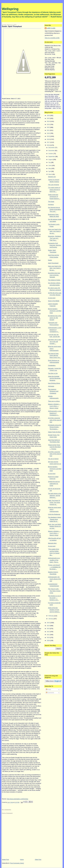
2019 (48, 136)
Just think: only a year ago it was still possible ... (55, 342)
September (52, 157)
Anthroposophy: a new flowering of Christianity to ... (55, 330)
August (51, 159)
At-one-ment (52, 298)
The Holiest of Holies (54, 280)
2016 (48, 145)
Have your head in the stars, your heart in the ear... (55, 231)
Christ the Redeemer (54, 514)
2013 (48, 629)
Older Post (38, 859)
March (50, 174)
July (50, 162)
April (50, 171)
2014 (48, 626)
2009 (48, 640)
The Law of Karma (54, 185)
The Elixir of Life (53, 373)
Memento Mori (52, 543)
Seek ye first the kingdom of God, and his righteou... (54, 610)
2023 (48, 124)
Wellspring (10, 9)
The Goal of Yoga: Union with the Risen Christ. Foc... (55, 356)
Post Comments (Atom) (17, 863)
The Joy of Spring (53, 459)
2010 (48, 638)
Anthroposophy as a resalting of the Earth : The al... (54, 560)
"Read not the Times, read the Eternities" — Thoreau (54, 447)
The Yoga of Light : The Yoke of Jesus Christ (54, 591)
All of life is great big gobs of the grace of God (55, 420)
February (51, 616)
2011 (48, 635)
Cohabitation (52, 365)
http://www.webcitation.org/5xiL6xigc (18, 799)
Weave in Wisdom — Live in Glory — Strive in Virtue (54, 406)
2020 (48, 133)
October (51, 154)
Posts (48, 689)
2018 (48, 139)
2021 (48, 130)
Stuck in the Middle (54, 301)
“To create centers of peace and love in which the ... (54, 190)
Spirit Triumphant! (53, 263)
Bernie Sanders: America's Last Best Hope (55, 311)
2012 (48, 632)
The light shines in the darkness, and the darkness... (55, 495)
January (51, 619)
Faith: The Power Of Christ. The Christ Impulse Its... (54, 503)
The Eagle (51, 202)
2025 (48, 118)
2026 (48, 115)
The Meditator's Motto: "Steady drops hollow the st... (55, 519)
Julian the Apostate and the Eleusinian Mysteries (54, 378)
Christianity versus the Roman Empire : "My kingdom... (55, 427)
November (52, 151)
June (50, 165)
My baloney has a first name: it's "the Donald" (55, 318)
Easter (50, 260)
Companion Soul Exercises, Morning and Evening (55, 245)
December (52, 148)
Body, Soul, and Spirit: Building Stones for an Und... (55, 526)
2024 (48, 121)
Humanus (51, 204)
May (50, 168)
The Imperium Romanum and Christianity (53, 391)
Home (22, 859)
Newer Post (5, 859)
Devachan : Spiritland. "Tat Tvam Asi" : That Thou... (55, 238)
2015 (48, 623)
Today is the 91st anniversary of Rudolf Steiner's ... (54, 197)
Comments (50, 693)
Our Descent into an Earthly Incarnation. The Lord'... (55, 209)
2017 (48, 142)
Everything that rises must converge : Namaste (54, 275)
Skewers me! (52, 177)
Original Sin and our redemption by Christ (54, 484)
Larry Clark (51, 28)
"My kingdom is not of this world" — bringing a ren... (54, 598)
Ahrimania (51, 386)
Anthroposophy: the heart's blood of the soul (54, 579)
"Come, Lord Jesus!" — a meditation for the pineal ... (54, 567)
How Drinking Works (54, 383)
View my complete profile (52, 38)
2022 (48, 127)
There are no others (54, 401)
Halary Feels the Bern (55, 432)
